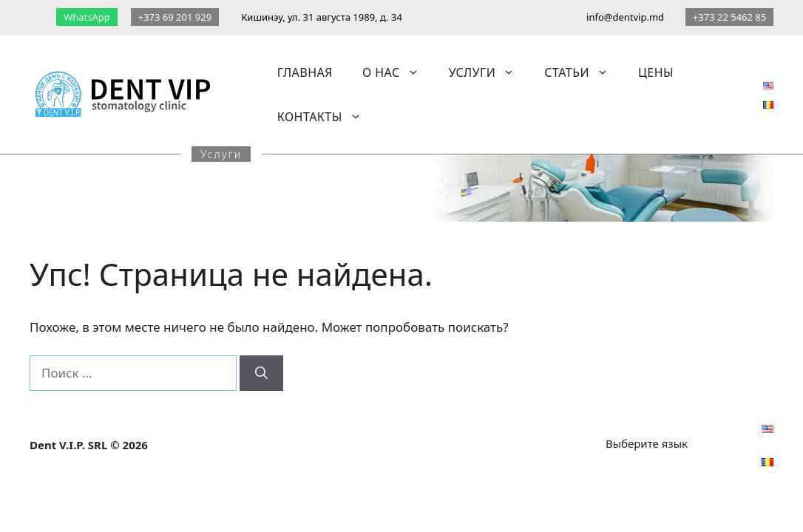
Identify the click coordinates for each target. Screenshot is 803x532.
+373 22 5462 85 (729, 17)
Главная (305, 72)
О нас (398, 72)
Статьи (584, 72)
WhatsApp (87, 17)
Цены (656, 72)
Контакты (327, 117)
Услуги (489, 72)
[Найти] (261, 373)
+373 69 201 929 (175, 17)
